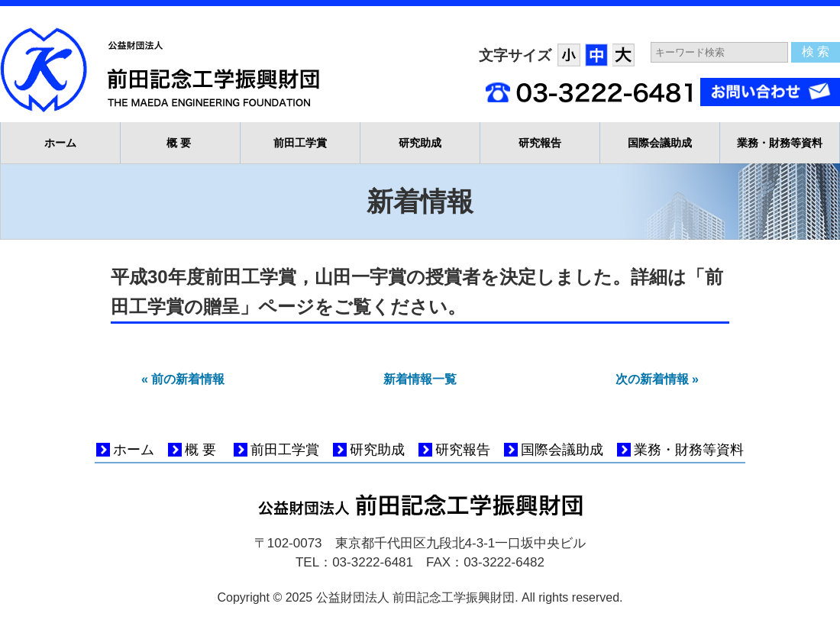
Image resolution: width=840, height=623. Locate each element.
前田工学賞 (300, 143)
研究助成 (420, 143)
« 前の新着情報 (183, 379)
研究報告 (540, 143)
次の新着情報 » (657, 379)
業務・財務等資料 (780, 143)
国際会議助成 (660, 143)
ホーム (60, 143)
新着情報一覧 (420, 379)
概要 (181, 143)
